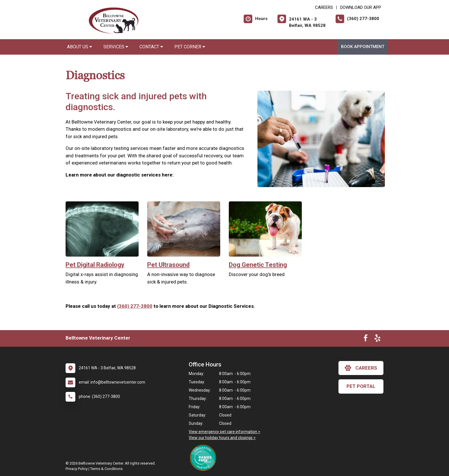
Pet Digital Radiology (95, 265)
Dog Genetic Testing (258, 265)
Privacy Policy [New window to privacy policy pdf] (77, 469)
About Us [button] (79, 47)
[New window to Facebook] (366, 339)
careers (361, 368)
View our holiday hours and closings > (222, 438)
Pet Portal (361, 386)
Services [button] (116, 47)
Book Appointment (363, 47)
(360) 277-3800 (135, 306)
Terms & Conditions (106, 469)
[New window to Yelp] (377, 339)
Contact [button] (151, 47)
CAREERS (324, 7)
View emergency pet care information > (224, 432)
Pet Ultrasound (168, 265)
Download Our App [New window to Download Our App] (361, 7)
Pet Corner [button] (190, 47)
